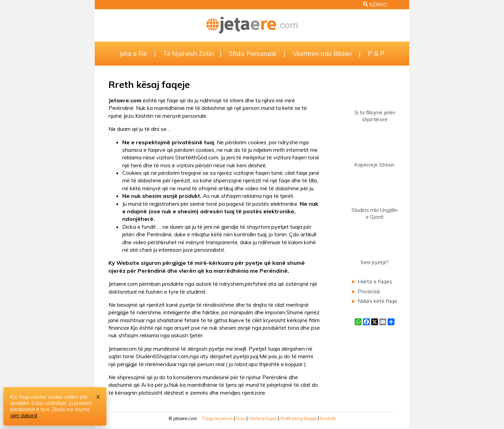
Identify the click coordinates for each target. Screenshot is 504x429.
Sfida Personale (253, 54)
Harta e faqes (375, 281)
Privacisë (369, 291)
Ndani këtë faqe (377, 301)
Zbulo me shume (71, 409)
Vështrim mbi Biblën (322, 54)
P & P (376, 54)
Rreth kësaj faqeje (299, 418)
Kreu (241, 418)
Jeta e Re (133, 54)
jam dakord (24, 416)
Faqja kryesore (217, 418)
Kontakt (328, 418)
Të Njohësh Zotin (188, 54)
